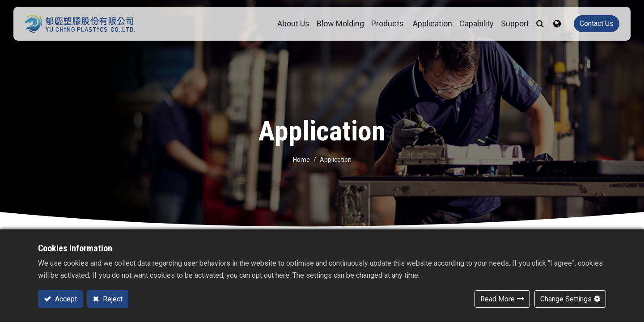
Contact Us (592, 23)
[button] (536, 24)
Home (301, 160)
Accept (65, 299)
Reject (112, 299)
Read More (498, 299)
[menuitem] (336, 24)
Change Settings (566, 299)
